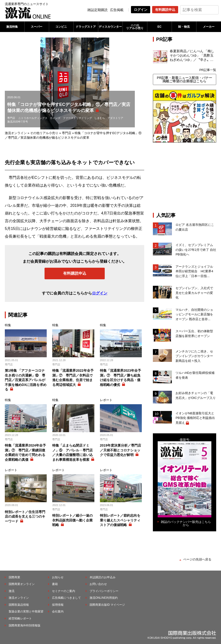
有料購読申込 (165, 10)
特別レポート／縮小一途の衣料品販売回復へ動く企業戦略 (72, 520)
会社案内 (58, 611)
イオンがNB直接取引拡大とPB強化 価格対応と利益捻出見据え (195, 418)
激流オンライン (16, 133)
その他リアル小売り (44, 133)
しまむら (100, 118)
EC (159, 27)
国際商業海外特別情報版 (25, 625)
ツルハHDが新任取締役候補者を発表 (195, 375)
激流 (12, 591)
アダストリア (115, 118)
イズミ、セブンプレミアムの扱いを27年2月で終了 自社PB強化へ (196, 250)
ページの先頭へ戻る (197, 559)
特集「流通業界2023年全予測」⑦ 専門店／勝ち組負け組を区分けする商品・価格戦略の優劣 (120, 378)
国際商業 (14, 577)
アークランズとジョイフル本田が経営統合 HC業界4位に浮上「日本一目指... (194, 271)
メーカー (209, 27)
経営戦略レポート (20, 618)
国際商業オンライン (22, 584)
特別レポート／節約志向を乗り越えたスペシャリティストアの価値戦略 (120, 520)
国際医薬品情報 (19, 605)
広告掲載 (117, 10)
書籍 (55, 584)
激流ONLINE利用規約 (104, 598)
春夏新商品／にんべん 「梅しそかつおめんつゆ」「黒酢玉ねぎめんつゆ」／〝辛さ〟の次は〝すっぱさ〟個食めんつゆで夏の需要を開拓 (192, 56)
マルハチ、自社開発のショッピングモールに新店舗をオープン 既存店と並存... (194, 314)
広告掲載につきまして (66, 598)
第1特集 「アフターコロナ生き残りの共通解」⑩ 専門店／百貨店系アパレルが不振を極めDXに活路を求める (26, 380)
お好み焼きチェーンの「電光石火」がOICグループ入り (195, 395)
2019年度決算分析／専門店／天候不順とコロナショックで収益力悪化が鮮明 (120, 450)
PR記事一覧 (208, 70)
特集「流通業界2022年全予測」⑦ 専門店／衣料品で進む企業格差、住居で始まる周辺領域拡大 (73, 378)
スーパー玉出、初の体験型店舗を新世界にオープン (194, 334)
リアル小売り (135, 27)
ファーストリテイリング (77, 118)
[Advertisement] (187, 177)
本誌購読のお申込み (103, 577)
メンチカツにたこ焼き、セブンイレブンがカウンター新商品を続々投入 (194, 356)
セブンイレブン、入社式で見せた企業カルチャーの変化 (194, 293)
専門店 (11, 118)
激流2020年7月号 (18, 122)
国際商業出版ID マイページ (107, 605)
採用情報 (58, 605)
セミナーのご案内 (64, 591)
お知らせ (58, 577)
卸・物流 (184, 27)
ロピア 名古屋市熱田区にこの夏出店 (195, 227)
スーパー (37, 27)
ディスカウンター (110, 27)
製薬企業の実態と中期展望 (26, 611)
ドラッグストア (86, 27)
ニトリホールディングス (33, 118)
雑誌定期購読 (97, 10)
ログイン (141, 10)
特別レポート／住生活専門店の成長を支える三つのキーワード (25, 517)
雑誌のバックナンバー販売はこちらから (186, 523)
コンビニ (61, 27)
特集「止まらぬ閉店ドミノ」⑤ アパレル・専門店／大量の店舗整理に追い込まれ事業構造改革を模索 (72, 452)
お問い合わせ (98, 584)
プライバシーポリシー (104, 591)
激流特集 (12, 27)
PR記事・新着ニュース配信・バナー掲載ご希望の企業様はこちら (185, 79)
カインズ (55, 118)
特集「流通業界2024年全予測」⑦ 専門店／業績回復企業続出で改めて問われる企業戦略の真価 (25, 452)
